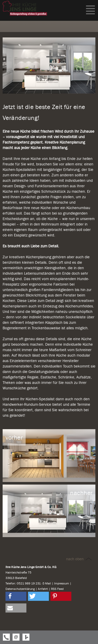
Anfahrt (43, 589)
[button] (16, 596)
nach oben (79, 559)
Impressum (62, 583)
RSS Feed (57, 589)
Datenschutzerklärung (20, 589)
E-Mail (47, 583)
